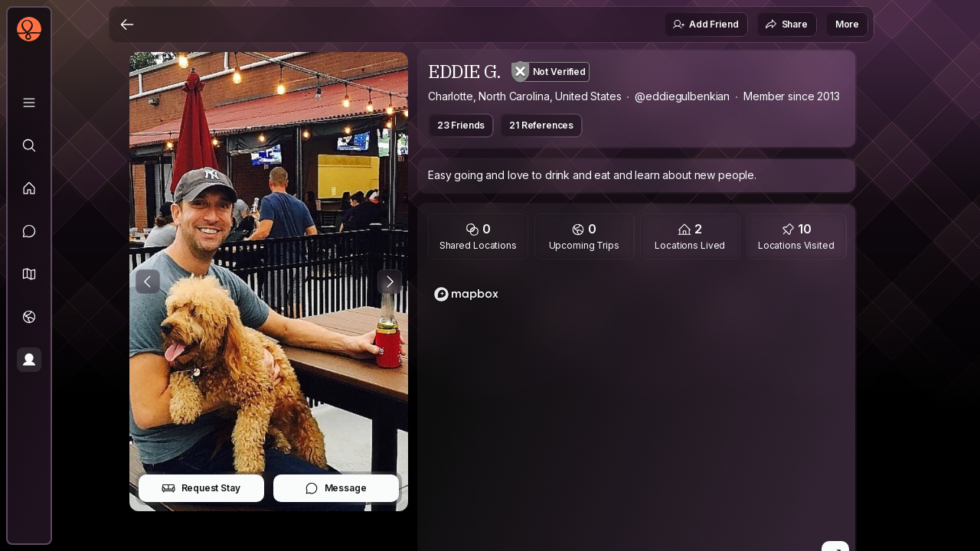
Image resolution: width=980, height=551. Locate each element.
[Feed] (29, 188)
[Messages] (29, 231)
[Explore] (29, 145)
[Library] (29, 103)
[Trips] (29, 317)
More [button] (847, 24)
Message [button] (336, 488)
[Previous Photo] (148, 282)
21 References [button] (541, 125)
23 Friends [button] (461, 125)
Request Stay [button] (201, 488)
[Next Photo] (390, 282)
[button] (29, 274)
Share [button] (786, 24)
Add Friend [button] (705, 24)
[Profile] (29, 360)
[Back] (127, 24)
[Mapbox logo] (466, 294)
